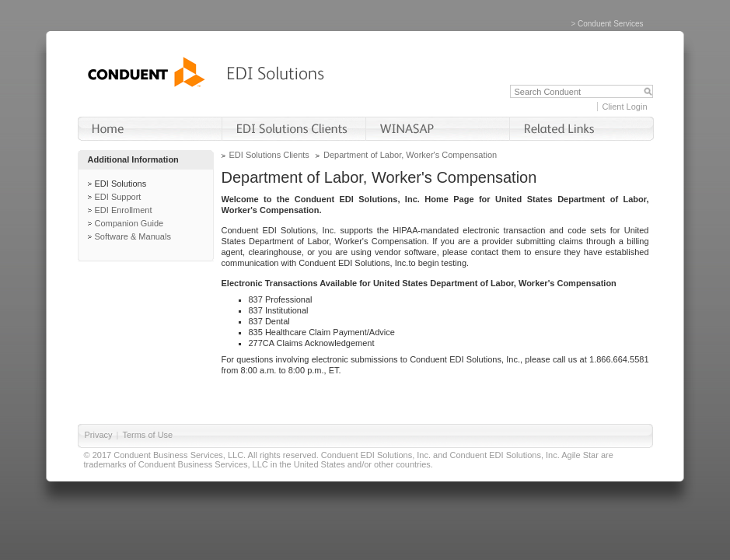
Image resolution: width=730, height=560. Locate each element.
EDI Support (118, 197)
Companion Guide (129, 223)
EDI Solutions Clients (269, 155)
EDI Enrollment (124, 210)
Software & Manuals (133, 236)
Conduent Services (611, 24)
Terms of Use (147, 435)
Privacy (99, 435)
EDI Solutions (121, 184)
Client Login (624, 107)
